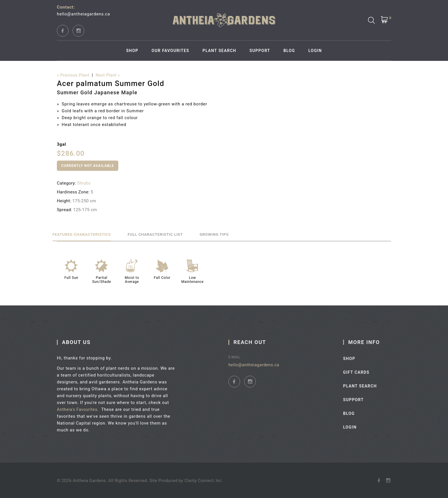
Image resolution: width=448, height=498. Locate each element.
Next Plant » (110, 75)
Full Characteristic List (175, 234)
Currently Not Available (88, 166)
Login (315, 51)
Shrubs (84, 183)
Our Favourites (171, 51)
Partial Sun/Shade (102, 280)
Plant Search (219, 51)
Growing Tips (247, 234)
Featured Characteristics (88, 234)
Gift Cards (366, 372)
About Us (80, 342)
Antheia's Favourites (81, 409)
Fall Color (162, 278)
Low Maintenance (193, 280)
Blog (289, 51)
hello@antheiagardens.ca (83, 14)
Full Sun (71, 278)
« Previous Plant (74, 75)
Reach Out (256, 342)
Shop (132, 51)
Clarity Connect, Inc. (204, 480)
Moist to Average (132, 280)
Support (260, 51)
